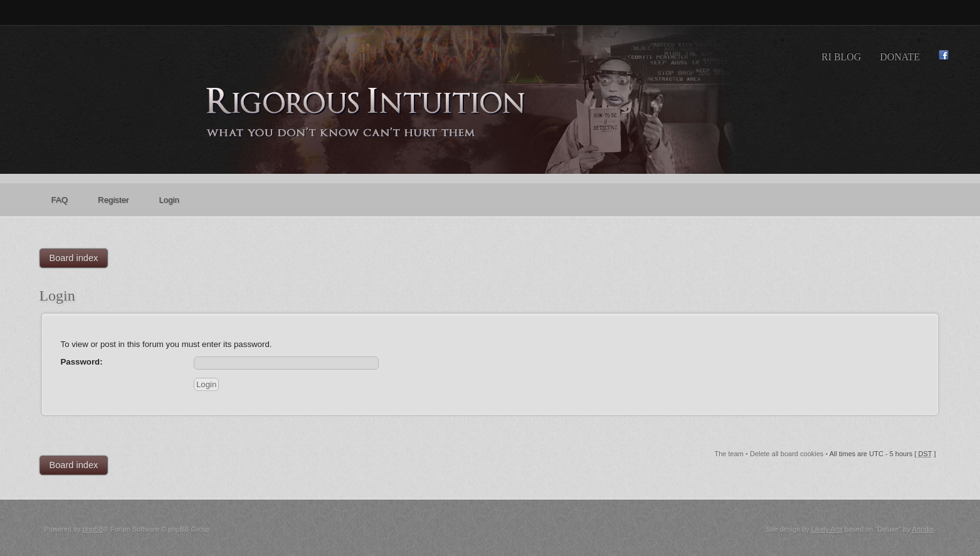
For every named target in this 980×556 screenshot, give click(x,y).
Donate (900, 57)
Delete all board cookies (787, 454)
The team (729, 454)
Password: (82, 362)
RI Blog (841, 57)
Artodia (923, 529)
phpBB (93, 529)
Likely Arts (827, 529)
